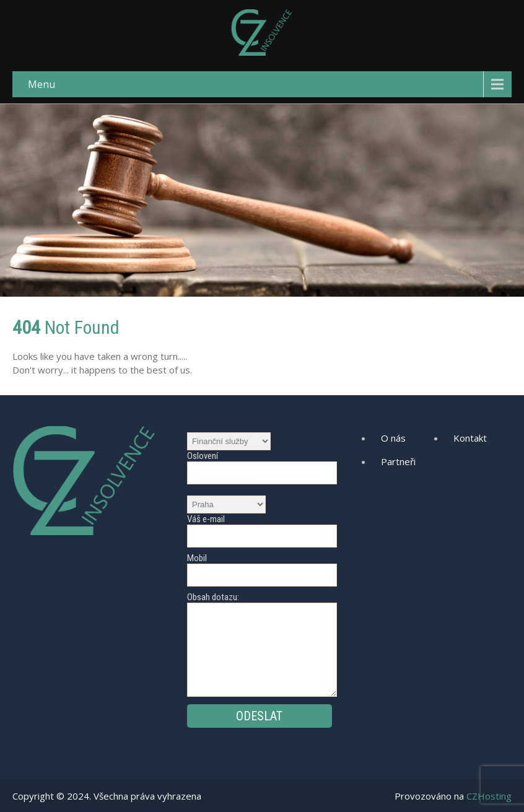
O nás (393, 438)
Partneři (398, 461)
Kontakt (470, 438)
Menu (41, 84)
